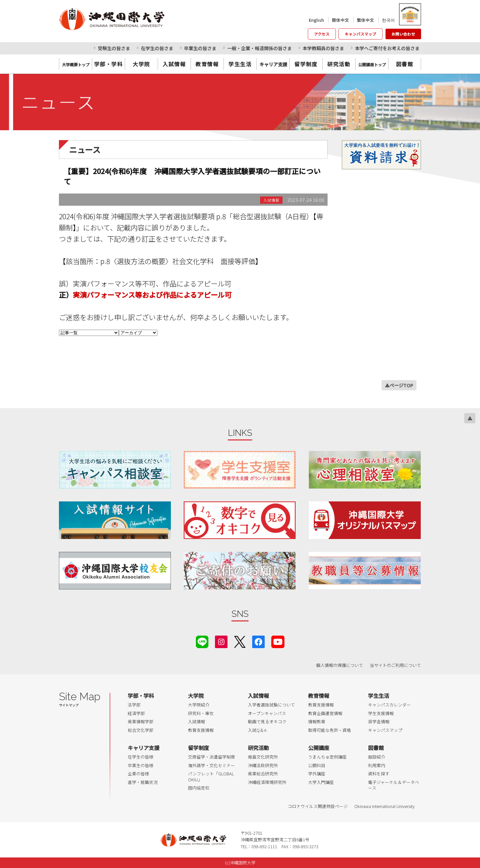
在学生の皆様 (141, 757)
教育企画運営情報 (325, 713)
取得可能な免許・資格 (330, 730)
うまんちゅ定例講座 (327, 757)
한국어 (388, 20)
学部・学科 (109, 64)
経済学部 (136, 713)
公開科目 (317, 765)
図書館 (405, 64)
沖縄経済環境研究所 (267, 782)
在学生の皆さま (157, 48)
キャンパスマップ (360, 34)
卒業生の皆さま (200, 48)
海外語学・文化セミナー (212, 765)
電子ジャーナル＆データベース (394, 785)
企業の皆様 (138, 774)
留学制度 (306, 64)
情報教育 (317, 721)
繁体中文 (365, 20)
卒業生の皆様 (141, 765)
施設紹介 (377, 757)
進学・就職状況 (143, 782)
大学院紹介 (199, 705)
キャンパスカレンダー (389, 705)
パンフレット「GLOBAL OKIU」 (211, 777)
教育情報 (207, 64)
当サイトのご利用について (395, 665)
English (316, 20)
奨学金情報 (379, 721)
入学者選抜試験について (271, 705)
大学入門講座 (321, 782)
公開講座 (319, 748)
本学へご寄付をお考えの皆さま (387, 48)
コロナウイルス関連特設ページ (318, 806)
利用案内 (377, 765)
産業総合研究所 (263, 774)
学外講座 (317, 774)
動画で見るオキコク (267, 721)
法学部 (134, 705)
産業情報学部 (141, 721)
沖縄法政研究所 (263, 765)
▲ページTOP (399, 385)
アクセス (322, 34)
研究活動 (339, 64)
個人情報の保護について (340, 665)
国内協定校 (199, 788)
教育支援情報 (201, 730)
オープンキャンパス (267, 713)
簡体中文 (340, 20)
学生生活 (240, 64)
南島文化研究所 (263, 757)
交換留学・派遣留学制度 (212, 757)
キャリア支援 (144, 748)
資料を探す (379, 774)
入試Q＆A (257, 730)
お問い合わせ (403, 34)
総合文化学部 (141, 730)
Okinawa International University (384, 806)
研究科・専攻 (201, 713)
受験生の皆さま (114, 48)
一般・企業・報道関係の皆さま (259, 48)
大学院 (141, 64)
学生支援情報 (381, 713)
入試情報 (174, 64)
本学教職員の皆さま (323, 48)
